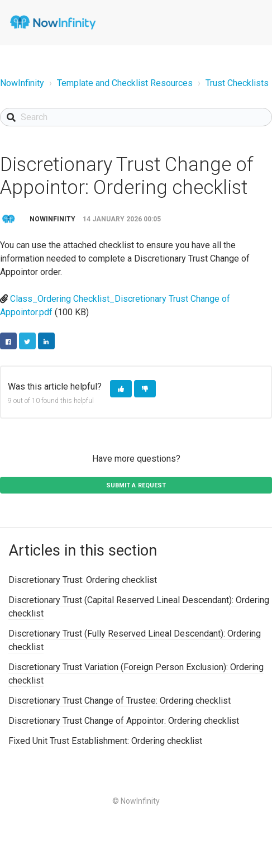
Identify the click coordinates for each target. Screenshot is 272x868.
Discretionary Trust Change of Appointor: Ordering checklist (124, 721)
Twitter (27, 341)
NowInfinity (22, 83)
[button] (121, 389)
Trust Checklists (237, 83)
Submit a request (136, 485)
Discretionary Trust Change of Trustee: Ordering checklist (120, 701)
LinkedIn (46, 341)
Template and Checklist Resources (125, 83)
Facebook (8, 341)
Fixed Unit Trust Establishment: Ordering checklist (105, 741)
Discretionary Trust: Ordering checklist (83, 580)
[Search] (136, 117)
